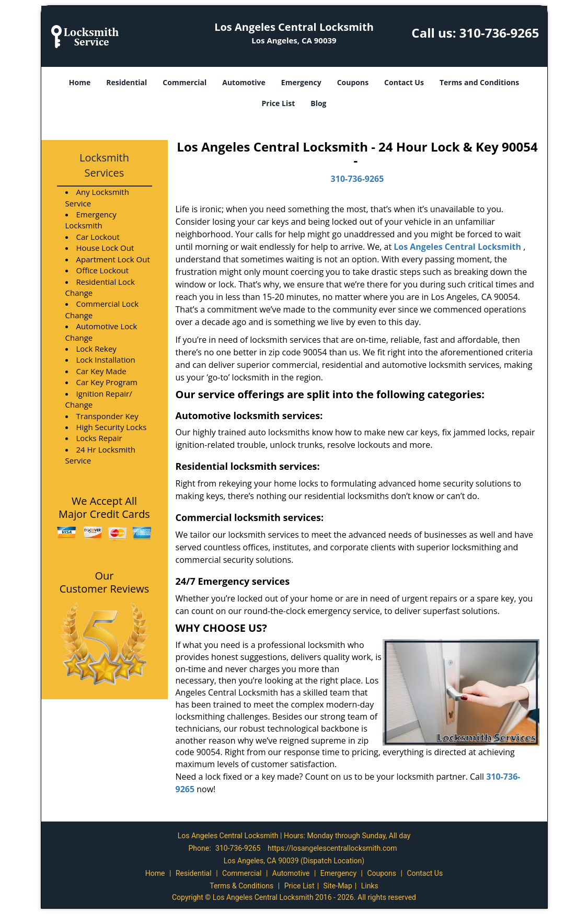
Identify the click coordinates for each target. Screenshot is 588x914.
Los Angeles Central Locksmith (457, 247)
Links (370, 886)
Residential (126, 82)
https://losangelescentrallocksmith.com (332, 848)
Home (80, 82)
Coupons (353, 82)
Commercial (185, 82)
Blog (318, 103)
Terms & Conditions (241, 886)
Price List (278, 103)
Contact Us (404, 82)
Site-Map (338, 886)
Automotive (244, 82)
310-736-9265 (499, 33)
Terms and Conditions (479, 82)
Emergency (301, 82)
